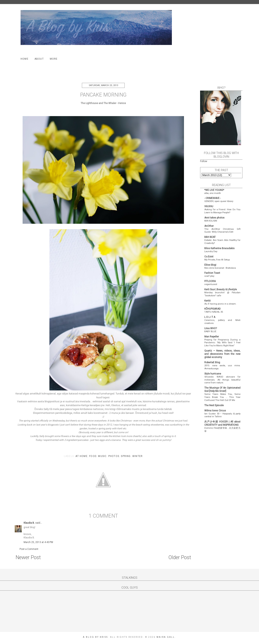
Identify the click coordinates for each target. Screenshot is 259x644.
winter (137, 456)
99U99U (209, 206)
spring (126, 456)
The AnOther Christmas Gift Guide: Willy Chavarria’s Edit (222, 230)
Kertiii (207, 301)
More (54, 59)
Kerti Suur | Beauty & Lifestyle (221, 289)
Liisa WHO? (211, 328)
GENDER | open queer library (219, 201)
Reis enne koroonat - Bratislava (220, 268)
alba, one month (213, 193)
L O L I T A (210, 317)
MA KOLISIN (211, 221)
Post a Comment (29, 549)
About (39, 59)
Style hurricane (213, 374)
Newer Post (28, 557)
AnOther (209, 226)
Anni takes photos (214, 218)
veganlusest (211, 284)
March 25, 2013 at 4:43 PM (38, 542)
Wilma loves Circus (215, 411)
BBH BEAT (210, 237)
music (102, 456)
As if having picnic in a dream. (220, 304)
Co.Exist (209, 257)
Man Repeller (212, 337)
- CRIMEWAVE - (213, 198)
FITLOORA (210, 281)
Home (25, 59)
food (93, 456)
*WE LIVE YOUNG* (214, 190)
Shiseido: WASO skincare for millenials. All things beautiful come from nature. (222, 380)
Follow (204, 161)
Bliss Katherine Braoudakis (219, 248)
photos (114, 456)
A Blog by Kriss (95, 637)
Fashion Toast (212, 273)
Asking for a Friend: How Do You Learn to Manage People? (222, 211)
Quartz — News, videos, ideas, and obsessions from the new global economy (222, 354)
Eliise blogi (210, 265)
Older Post (180, 557)
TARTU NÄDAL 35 (214, 312)
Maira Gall (166, 637)
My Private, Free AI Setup (217, 260)
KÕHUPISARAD (213, 309)
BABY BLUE (210, 331)
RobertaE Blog (212, 362)
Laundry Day (211, 251)
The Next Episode (214, 405)
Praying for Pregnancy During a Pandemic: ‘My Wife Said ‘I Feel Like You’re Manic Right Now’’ (222, 343)
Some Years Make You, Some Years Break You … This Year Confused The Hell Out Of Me (222, 397)
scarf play (209, 276)
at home (81, 456)
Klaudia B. (29, 523)
